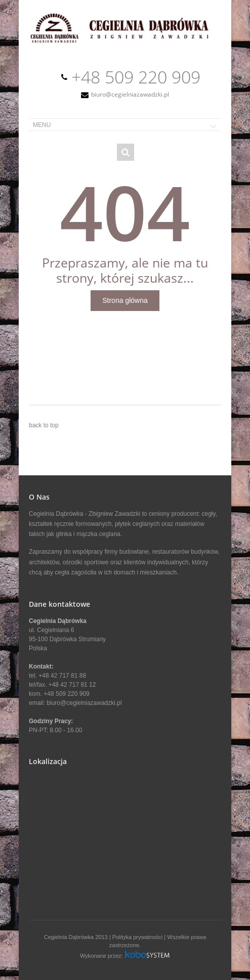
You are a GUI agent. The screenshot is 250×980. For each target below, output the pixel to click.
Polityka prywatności (138, 937)
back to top (44, 425)
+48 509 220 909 (136, 77)
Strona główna (125, 300)
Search (126, 152)
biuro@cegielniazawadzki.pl (130, 94)
